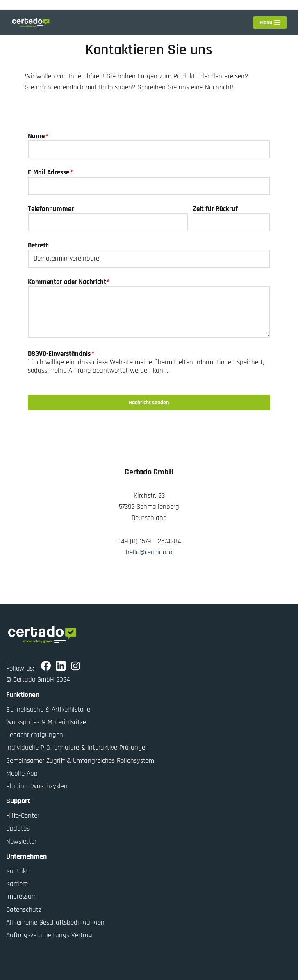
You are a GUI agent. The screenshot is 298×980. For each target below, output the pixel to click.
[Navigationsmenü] (270, 23)
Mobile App (22, 774)
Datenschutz (24, 909)
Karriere (17, 884)
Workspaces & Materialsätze (46, 722)
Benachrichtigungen (35, 735)
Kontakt (17, 871)
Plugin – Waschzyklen (37, 786)
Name (38, 136)
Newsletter (21, 841)
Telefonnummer (51, 209)
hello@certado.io (149, 552)
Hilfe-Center (23, 816)
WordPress (181, 971)
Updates (18, 829)
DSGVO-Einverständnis (61, 354)
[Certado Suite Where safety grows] (31, 23)
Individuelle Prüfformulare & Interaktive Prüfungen (77, 748)
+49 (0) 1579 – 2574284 (149, 541)
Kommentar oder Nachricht (68, 282)
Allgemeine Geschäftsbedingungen (55, 923)
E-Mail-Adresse (50, 172)
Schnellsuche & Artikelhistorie (48, 710)
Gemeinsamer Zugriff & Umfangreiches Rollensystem (80, 760)
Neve (109, 971)
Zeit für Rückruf (215, 209)
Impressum (22, 897)
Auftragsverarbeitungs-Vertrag (49, 935)
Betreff (38, 245)
